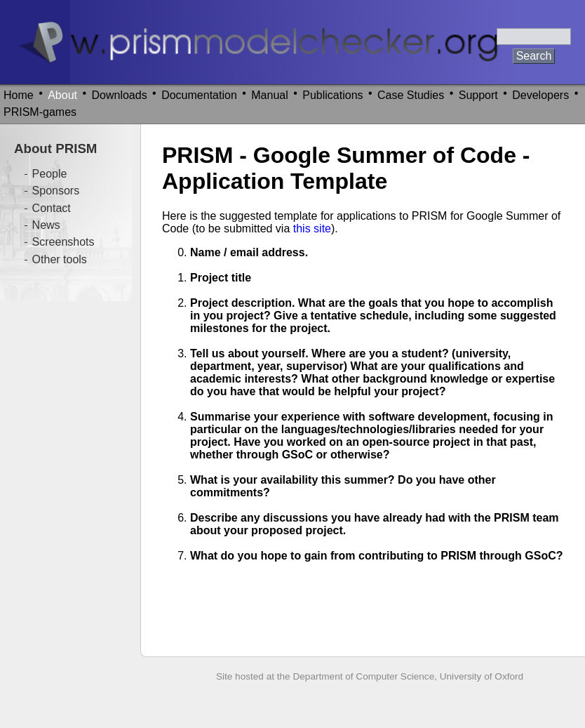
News (46, 225)
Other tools (60, 259)
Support (478, 95)
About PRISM (55, 148)
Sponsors (56, 191)
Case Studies (411, 95)
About (62, 95)
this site (312, 229)
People (50, 174)
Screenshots (63, 242)
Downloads (120, 95)
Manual (269, 95)
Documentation (199, 95)
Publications (332, 95)
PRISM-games (40, 112)
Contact (52, 208)
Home (19, 95)
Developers (540, 95)
